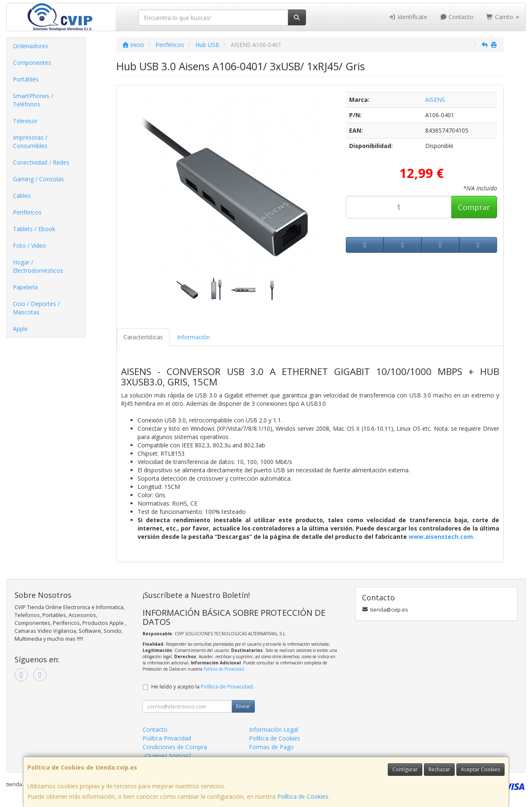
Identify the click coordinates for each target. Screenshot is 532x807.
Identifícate (408, 17)
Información (193, 337)
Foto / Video (30, 246)
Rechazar (439, 769)
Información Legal (273, 729)
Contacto (457, 17)
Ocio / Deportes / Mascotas (36, 308)
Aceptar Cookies (480, 769)
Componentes (32, 63)
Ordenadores (31, 46)
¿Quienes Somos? (167, 756)
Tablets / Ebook (34, 229)
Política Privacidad (167, 738)
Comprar (474, 207)
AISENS (435, 100)
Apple (20, 329)
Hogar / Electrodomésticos (38, 266)
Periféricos (27, 212)
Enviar (243, 706)
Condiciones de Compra (175, 747)
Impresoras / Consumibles (30, 142)
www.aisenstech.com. (442, 537)
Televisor (25, 121)
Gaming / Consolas (38, 179)
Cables (22, 196)
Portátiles (26, 79)
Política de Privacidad (224, 669)
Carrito (502, 17)
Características (143, 337)
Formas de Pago (271, 747)
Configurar (405, 769)
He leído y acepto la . (203, 687)
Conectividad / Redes (41, 162)
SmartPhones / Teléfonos (33, 100)
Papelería (25, 287)
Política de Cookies (303, 796)
